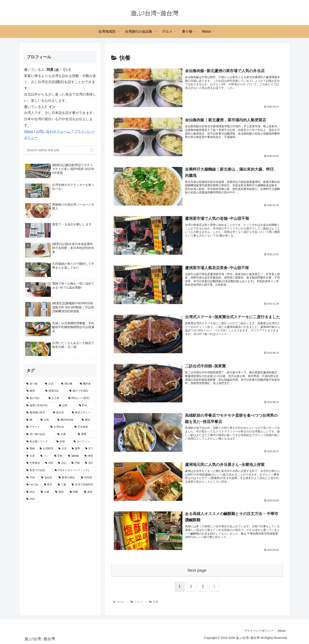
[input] (60, 150)
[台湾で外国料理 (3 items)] (83, 485)
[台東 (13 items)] (67, 406)
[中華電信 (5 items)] (33, 463)
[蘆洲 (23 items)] (33, 391)
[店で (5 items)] (89, 449)
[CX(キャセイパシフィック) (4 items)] (74, 470)
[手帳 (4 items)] (76, 463)
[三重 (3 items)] (62, 485)
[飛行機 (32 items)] (68, 384)
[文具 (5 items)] (31, 456)
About (29, 131)
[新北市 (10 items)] (60, 413)
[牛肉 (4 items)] (31, 478)
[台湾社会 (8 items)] (60, 427)
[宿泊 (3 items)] (31, 492)
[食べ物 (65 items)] (33, 384)
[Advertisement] (60, 538)
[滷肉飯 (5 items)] (74, 456)
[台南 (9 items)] (47, 420)
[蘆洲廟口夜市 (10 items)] (37, 413)
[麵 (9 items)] (31, 420)
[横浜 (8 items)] (88, 420)
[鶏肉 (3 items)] (60, 492)
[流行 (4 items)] (89, 463)
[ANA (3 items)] (60, 499)
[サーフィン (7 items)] (84, 442)
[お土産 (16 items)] (56, 398)
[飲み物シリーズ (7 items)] (39, 442)
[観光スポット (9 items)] (83, 413)
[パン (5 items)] (45, 456)
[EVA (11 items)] (86, 406)
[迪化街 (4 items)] (48, 478)
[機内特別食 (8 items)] (67, 420)
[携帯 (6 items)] (76, 449)
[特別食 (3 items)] (87, 478)
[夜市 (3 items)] (49, 485)
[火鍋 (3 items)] (46, 492)
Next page (197, 570)
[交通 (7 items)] (65, 434)
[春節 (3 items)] (89, 492)
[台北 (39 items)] (51, 384)
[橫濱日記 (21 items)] (55, 391)
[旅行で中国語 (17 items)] (82, 391)
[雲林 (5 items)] (59, 456)
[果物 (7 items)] (86, 434)
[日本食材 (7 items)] (84, 427)
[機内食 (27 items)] (87, 384)
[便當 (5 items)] (89, 456)
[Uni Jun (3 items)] (33, 485)
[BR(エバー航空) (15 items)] (81, 398)
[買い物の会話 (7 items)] (39, 434)
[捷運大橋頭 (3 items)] (67, 478)
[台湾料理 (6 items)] (47, 449)
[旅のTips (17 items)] (35, 398)
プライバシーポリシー (258, 631)
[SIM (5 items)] (49, 463)
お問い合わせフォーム (53, 131)
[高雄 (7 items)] (63, 442)
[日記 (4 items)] (62, 463)
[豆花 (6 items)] (63, 449)
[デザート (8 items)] (36, 427)
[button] (92, 150)
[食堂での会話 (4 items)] (38, 470)
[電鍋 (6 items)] (31, 449)
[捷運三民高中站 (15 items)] (40, 406)
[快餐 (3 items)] (75, 492)
